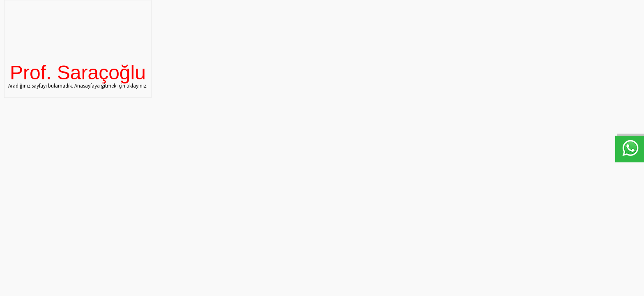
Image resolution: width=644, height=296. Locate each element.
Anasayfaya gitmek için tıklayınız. (111, 86)
